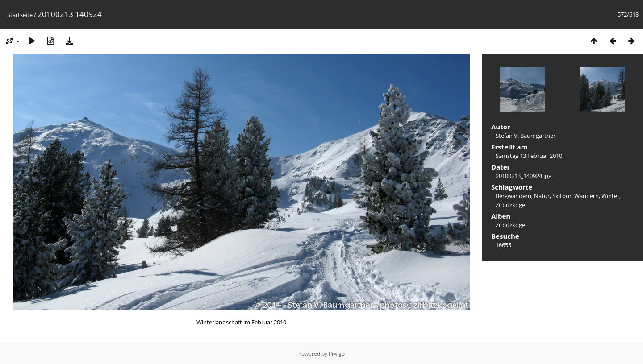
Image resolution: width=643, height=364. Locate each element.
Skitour (562, 196)
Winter (610, 196)
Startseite (20, 15)
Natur (542, 196)
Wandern (587, 196)
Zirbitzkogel (511, 205)
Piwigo (337, 354)
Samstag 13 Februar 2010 (529, 156)
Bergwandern (514, 196)
